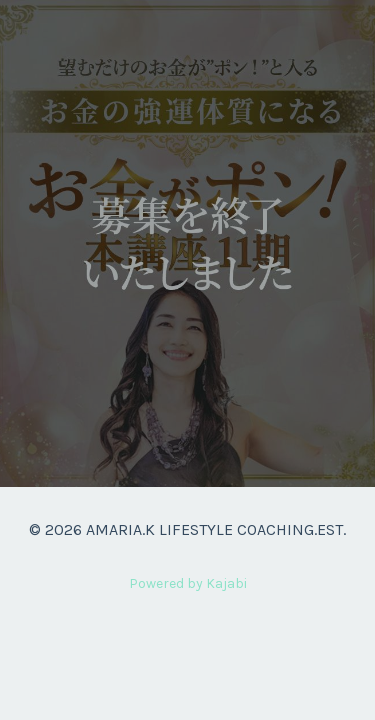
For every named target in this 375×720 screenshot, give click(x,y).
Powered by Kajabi (188, 583)
